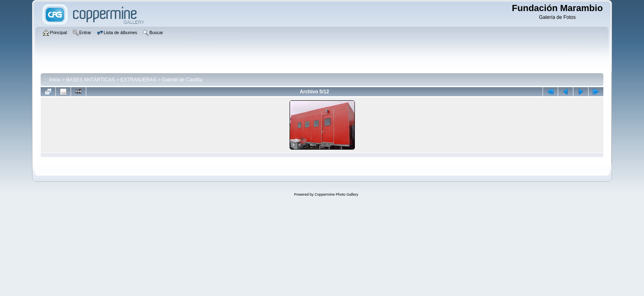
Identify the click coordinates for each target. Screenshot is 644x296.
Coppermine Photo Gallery (336, 194)
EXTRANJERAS (138, 80)
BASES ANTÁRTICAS (90, 80)
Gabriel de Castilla (182, 80)
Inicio (55, 80)
